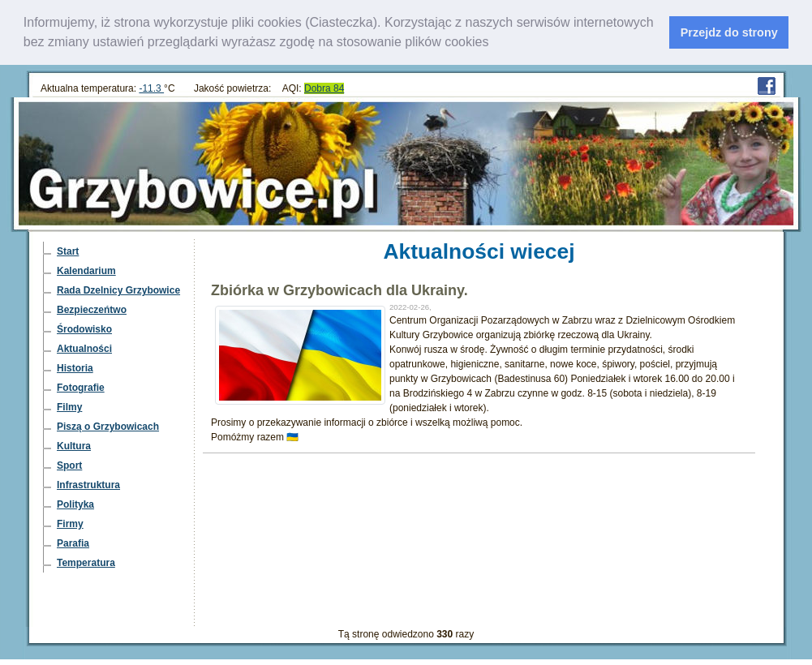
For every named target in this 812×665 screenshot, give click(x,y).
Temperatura (86, 563)
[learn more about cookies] (495, 44)
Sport (69, 466)
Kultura (74, 446)
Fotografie (81, 388)
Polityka (75, 504)
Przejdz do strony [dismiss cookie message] (729, 32)
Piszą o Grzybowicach (108, 427)
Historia (75, 368)
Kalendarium (86, 271)
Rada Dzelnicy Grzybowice (118, 290)
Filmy (69, 407)
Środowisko (84, 329)
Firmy (70, 524)
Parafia (73, 543)
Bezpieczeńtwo (92, 310)
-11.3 (151, 88)
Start (68, 251)
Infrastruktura (88, 485)
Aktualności (84, 349)
